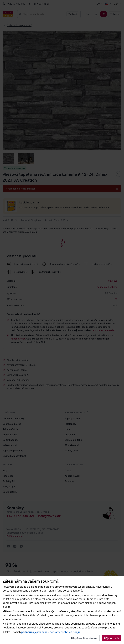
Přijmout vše (112, 638)
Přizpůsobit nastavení (84, 638)
